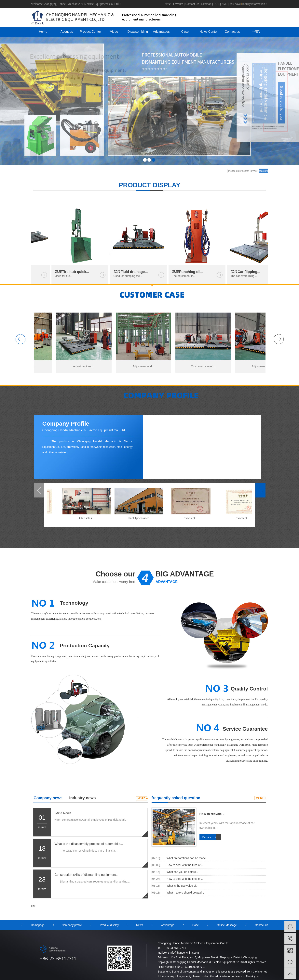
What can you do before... (182, 872)
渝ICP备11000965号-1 (191, 967)
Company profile (72, 925)
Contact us (232, 32)
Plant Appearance (139, 518)
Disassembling (138, 32)
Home (43, 32)
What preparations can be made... (187, 858)
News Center (209, 32)
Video (114, 32)
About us (67, 32)
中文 (168, 4)
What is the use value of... (182, 886)
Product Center (90, 32)
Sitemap (206, 4)
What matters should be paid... (185, 893)
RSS (217, 4)
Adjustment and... (85, 366)
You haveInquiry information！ (249, 4)
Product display (109, 925)
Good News (63, 813)
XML (224, 4)
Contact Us (192, 4)
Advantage (168, 925)
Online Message (227, 925)
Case (185, 32)
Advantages (161, 32)
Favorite (178, 4)
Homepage (38, 925)
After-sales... (87, 518)
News (139, 925)
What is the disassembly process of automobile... (89, 844)
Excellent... (191, 518)
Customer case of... (204, 366)
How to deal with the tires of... (185, 865)
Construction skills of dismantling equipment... (87, 875)
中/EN (256, 32)
